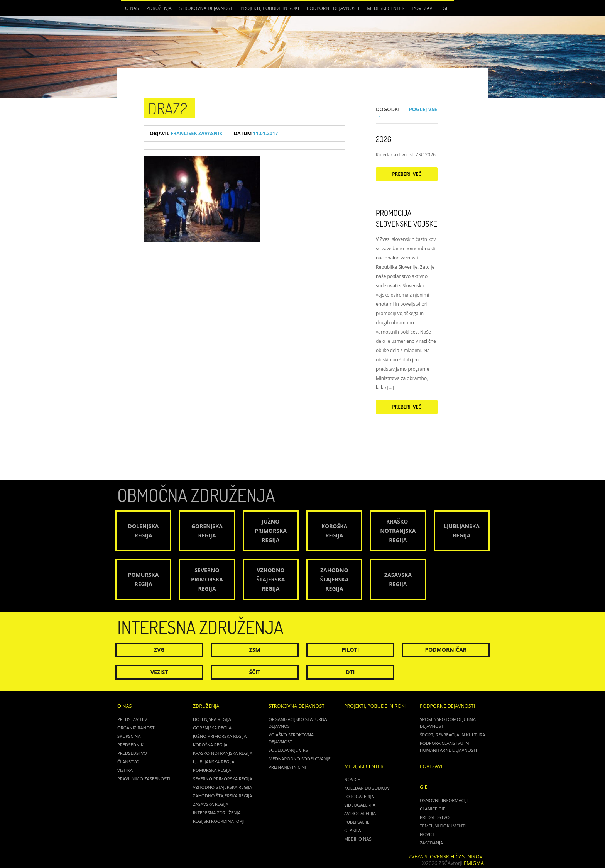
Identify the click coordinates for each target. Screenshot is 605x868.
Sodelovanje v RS (288, 750)
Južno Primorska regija (220, 736)
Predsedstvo (132, 753)
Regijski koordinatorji (219, 821)
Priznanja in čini (287, 767)
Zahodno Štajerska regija (222, 796)
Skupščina (129, 736)
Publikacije (357, 822)
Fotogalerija (359, 796)
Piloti (350, 650)
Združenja (159, 8)
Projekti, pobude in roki (270, 8)
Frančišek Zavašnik (186, 133)
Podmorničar (446, 650)
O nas (132, 8)
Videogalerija (360, 805)
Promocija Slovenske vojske (406, 218)
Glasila (353, 830)
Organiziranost (136, 728)
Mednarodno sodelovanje (300, 759)
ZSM (255, 650)
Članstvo (128, 762)
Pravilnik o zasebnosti (144, 779)
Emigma (474, 863)
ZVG (159, 650)
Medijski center (386, 8)
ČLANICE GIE (433, 809)
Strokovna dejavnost (206, 8)
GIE (446, 8)
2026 (384, 139)
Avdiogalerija (360, 813)
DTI (350, 672)
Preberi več (407, 174)
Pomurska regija (212, 770)
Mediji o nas (358, 839)
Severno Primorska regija (223, 779)
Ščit (255, 672)
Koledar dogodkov (367, 788)
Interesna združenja (217, 813)
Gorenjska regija (212, 728)
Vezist (159, 672)
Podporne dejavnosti (333, 8)
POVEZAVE (423, 8)
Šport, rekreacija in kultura (452, 735)
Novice (352, 779)
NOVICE (428, 834)
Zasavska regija (211, 804)
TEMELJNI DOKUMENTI (443, 826)
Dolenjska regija (212, 719)
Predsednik (130, 745)
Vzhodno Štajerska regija (222, 787)
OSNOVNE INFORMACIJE (444, 800)
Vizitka (125, 770)
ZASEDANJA (431, 843)
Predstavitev (132, 719)
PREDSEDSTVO (435, 817)
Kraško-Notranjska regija (223, 753)
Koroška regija (210, 745)
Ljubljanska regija (214, 762)
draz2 (168, 108)
